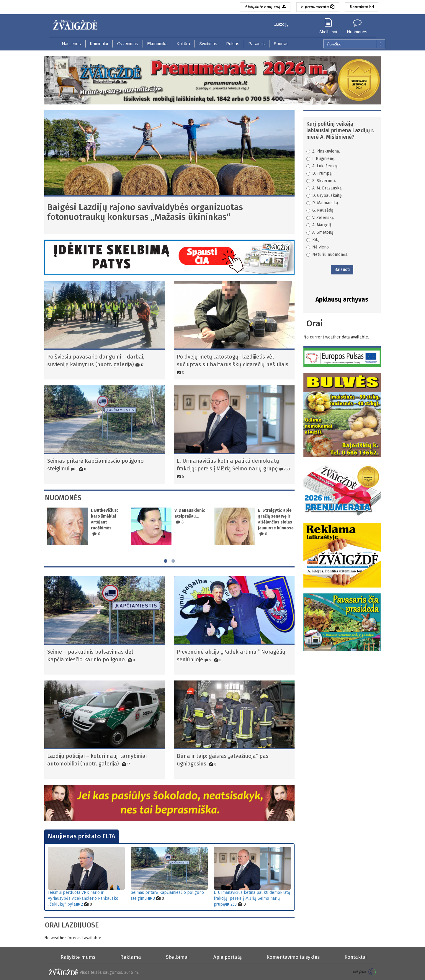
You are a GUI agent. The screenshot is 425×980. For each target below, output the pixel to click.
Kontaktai (355, 957)
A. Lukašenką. (322, 166)
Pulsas (233, 44)
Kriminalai (99, 44)
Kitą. (313, 240)
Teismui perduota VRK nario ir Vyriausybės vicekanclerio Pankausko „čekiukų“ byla (83, 898)
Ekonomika (157, 44)
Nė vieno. (318, 247)
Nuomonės (357, 32)
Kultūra (183, 44)
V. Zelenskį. (320, 218)
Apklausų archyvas (342, 300)
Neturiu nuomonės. (327, 255)
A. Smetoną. (320, 232)
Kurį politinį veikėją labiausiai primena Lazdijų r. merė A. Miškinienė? (340, 130)
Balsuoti (342, 270)
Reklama (131, 957)
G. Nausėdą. (320, 210)
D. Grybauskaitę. (325, 195)
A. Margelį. (319, 225)
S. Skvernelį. (321, 181)
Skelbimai (328, 32)
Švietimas (208, 44)
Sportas (281, 44)
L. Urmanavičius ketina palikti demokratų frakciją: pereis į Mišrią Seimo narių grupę (252, 898)
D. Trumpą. (319, 173)
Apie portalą (228, 957)
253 (285, 469)
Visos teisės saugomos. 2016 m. (109, 972)
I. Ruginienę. (321, 159)
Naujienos (71, 44)
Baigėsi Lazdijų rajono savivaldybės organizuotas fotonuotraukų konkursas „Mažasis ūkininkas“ (145, 212)
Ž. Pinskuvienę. (323, 151)
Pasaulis (257, 44)
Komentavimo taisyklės (293, 957)
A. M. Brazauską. (325, 188)
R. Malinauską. (323, 203)
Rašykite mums (78, 957)
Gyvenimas (128, 44)
